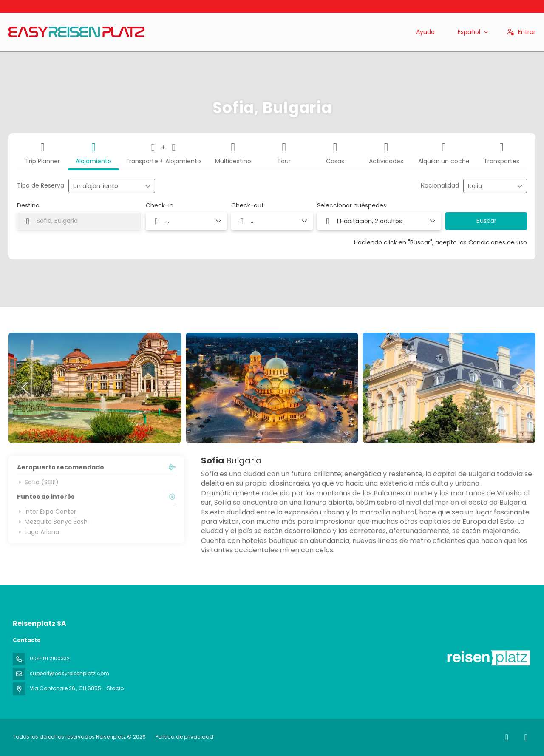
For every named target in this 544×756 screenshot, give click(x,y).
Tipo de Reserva (41, 186)
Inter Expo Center (47, 512)
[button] (25, 388)
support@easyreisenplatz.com (69, 673)
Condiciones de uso (498, 242)
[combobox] (489, 186)
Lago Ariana (38, 532)
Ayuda (425, 32)
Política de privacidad (184, 737)
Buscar (486, 221)
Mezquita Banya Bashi (53, 522)
